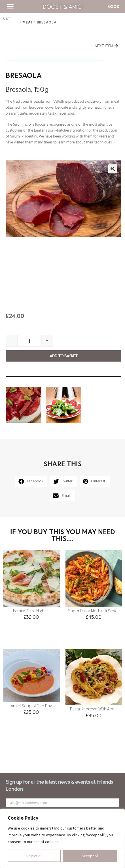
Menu (10, 752)
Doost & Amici (63, 7)
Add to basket (64, 356)
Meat (28, 22)
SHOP (7, 19)
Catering (62, 752)
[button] (10, 6)
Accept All (90, 856)
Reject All (34, 856)
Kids (24, 752)
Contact (41, 752)
